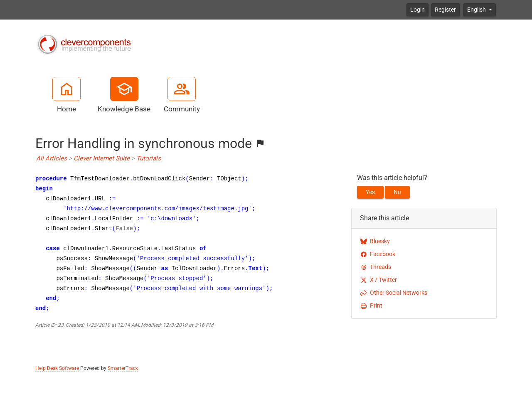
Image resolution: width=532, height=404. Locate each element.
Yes (370, 192)
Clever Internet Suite (102, 158)
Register (445, 10)
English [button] (477, 10)
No (397, 192)
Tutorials (149, 158)
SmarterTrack (123, 368)
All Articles (52, 158)
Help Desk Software (57, 368)
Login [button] (417, 10)
